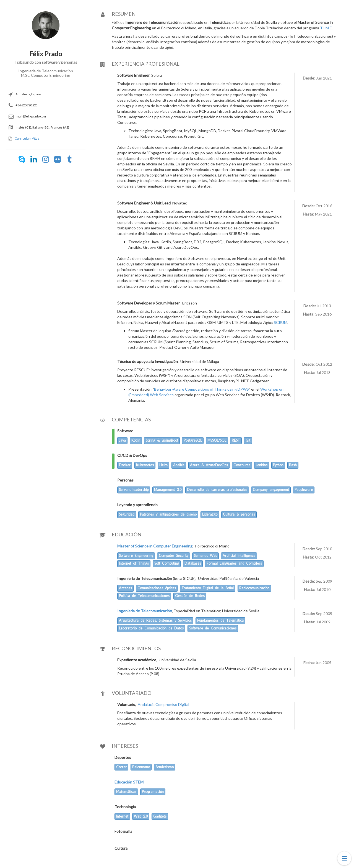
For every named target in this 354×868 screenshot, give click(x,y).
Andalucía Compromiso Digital (163, 704)
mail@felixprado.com (31, 116)
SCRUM (281, 322)
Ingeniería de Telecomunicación (145, 611)
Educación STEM (129, 782)
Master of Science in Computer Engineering (155, 546)
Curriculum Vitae (27, 138)
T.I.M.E (326, 28)
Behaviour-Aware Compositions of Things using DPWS (201, 389)
